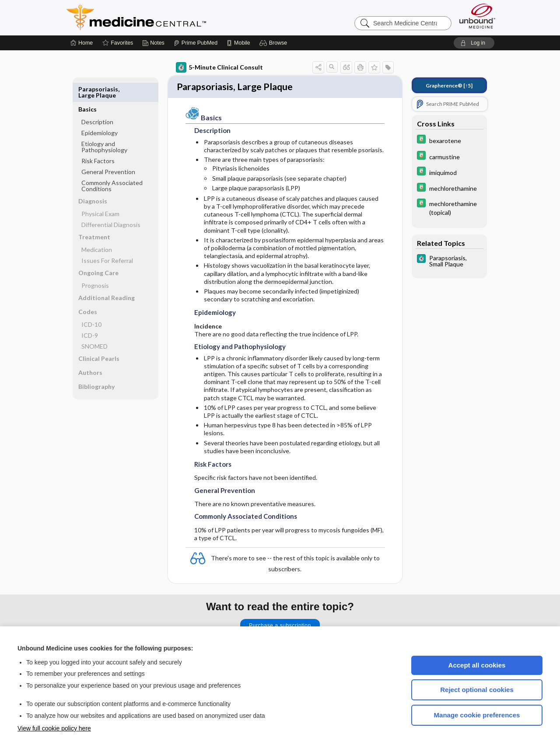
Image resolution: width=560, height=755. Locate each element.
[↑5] (449, 86)
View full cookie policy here (54, 728)
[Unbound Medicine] (477, 16)
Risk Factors (98, 141)
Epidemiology (100, 113)
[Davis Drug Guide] (449, 140)
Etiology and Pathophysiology (104, 127)
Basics (87, 89)
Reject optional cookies (477, 690)
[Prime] (196, 43)
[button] (275, 43)
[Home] (82, 43)
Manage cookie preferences (477, 715)
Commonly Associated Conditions (112, 166)
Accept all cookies (477, 665)
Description (97, 102)
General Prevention (108, 152)
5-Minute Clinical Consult (219, 67)
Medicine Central (175, 17)
